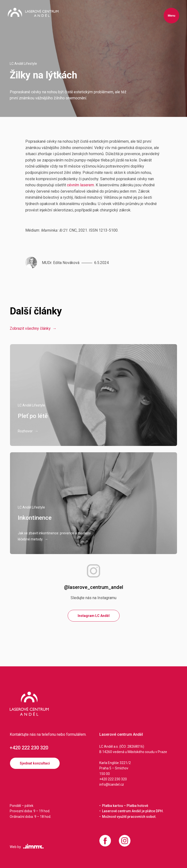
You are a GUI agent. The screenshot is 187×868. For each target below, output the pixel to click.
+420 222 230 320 (29, 748)
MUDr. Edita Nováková (61, 263)
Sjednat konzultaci (35, 763)
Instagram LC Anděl (94, 616)
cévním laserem (80, 185)
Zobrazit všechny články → (33, 328)
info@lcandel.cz (112, 784)
